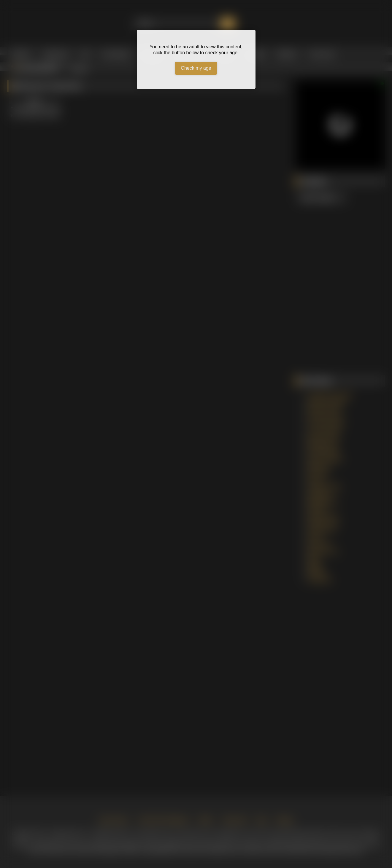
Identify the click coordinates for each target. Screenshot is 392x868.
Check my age (196, 68)
